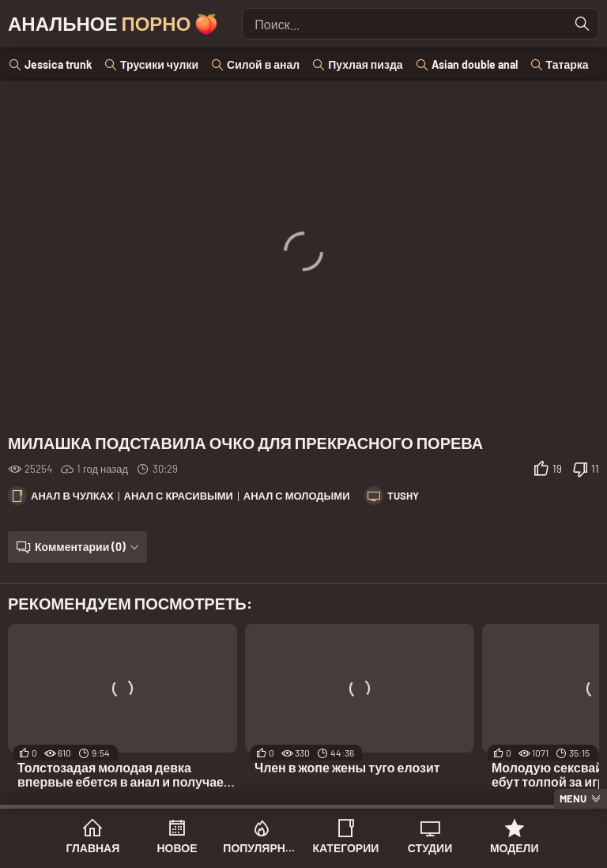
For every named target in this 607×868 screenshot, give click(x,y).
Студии (430, 848)
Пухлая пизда (365, 64)
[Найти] (582, 24)
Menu (573, 798)
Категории (345, 848)
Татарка (567, 64)
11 (595, 469)
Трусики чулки (159, 64)
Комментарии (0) (80, 547)
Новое (177, 848)
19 (557, 469)
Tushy (403, 496)
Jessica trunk (58, 64)
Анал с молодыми (297, 496)
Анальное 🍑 (113, 23)
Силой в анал (263, 64)
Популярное (261, 848)
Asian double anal (475, 64)
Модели (515, 848)
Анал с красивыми (179, 496)
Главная (92, 848)
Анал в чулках (72, 496)
